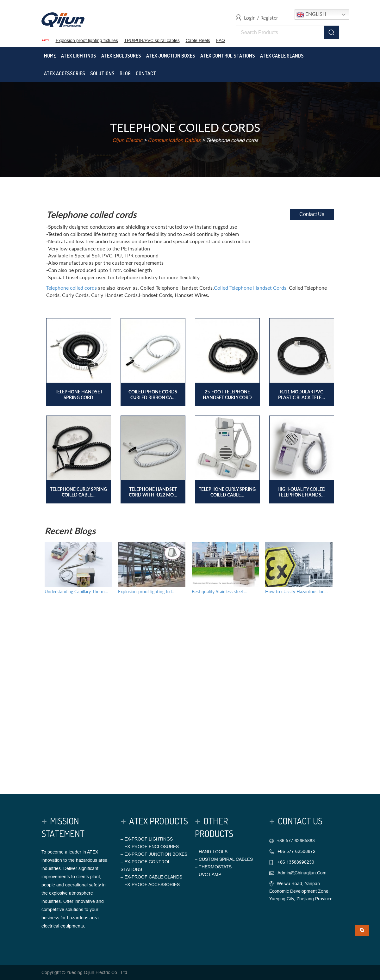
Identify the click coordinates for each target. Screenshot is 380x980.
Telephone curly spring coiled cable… (78, 492)
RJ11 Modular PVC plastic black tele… (302, 394)
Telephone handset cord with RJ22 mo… (153, 492)
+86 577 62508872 (296, 851)
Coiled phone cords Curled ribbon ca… (153, 394)
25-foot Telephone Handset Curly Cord (227, 394)
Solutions (102, 73)
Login (250, 18)
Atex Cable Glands (282, 56)
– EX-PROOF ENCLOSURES (150, 847)
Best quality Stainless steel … (220, 592)
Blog (125, 73)
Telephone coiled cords (72, 288)
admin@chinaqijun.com (302, 873)
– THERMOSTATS (213, 867)
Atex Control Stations (228, 56)
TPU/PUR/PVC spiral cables (152, 40)
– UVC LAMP (208, 874)
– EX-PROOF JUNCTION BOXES (154, 854)
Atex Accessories (65, 73)
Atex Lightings (79, 56)
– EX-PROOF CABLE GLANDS (151, 877)
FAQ (221, 40)
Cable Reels (198, 40)
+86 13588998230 (295, 862)
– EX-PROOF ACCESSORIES (150, 884)
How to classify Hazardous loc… (296, 592)
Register (269, 18)
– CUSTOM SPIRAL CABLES (224, 859)
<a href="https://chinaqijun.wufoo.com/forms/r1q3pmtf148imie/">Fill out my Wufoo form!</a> (190, 687)
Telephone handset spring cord (79, 394)
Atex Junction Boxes (171, 56)
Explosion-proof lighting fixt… (147, 592)
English (311, 15)
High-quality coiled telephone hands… (302, 492)
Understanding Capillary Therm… (76, 592)
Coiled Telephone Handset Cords (250, 288)
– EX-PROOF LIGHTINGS (147, 839)
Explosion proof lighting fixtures (87, 40)
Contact (146, 73)
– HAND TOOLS (211, 852)
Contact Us (312, 214)
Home (50, 56)
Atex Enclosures (121, 56)
